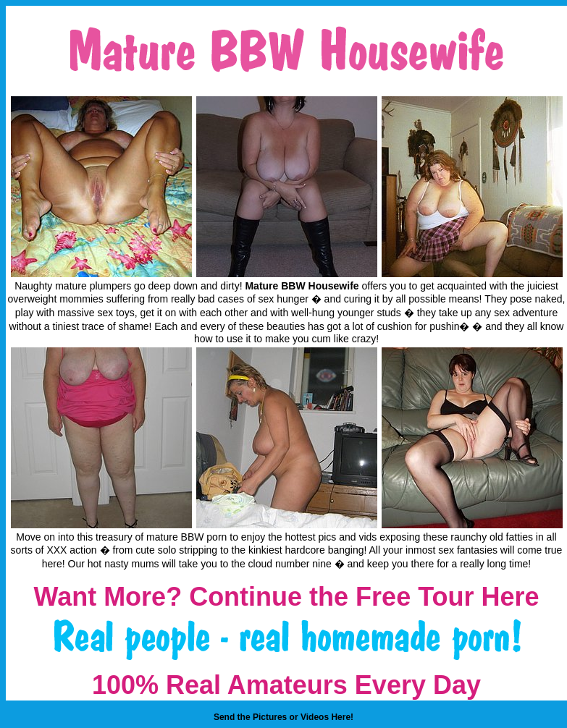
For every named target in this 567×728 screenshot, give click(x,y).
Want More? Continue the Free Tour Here (286, 597)
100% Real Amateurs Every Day (286, 685)
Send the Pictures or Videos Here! (283, 717)
